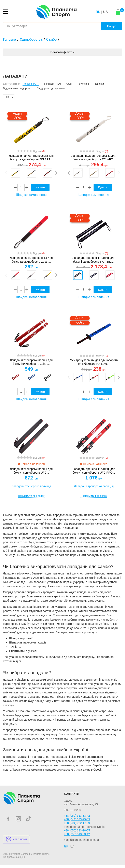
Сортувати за (12, 84)
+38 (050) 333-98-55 (77, 830)
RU (98, 12)
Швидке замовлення (31, 195)
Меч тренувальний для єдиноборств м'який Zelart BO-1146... (94, 362)
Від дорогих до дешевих (51, 88)
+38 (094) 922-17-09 (77, 823)
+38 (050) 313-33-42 (77, 816)
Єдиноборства (31, 39)
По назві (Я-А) (53, 84)
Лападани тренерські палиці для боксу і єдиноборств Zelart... (31, 362)
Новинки (99, 84)
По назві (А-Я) (31, 84)
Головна (10, 39)
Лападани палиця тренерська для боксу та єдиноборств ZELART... (31, 158)
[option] (15, 173)
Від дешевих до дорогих (17, 88)
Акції (69, 84)
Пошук (111, 26)
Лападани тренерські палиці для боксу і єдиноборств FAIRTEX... (94, 260)
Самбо (51, 39)
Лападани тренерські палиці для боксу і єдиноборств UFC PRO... (94, 471)
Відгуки (39, 151)
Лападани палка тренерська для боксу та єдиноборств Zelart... (31, 260)
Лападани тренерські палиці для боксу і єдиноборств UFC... (31, 471)
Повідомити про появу (31, 496)
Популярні (83, 84)
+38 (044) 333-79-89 (77, 819)
